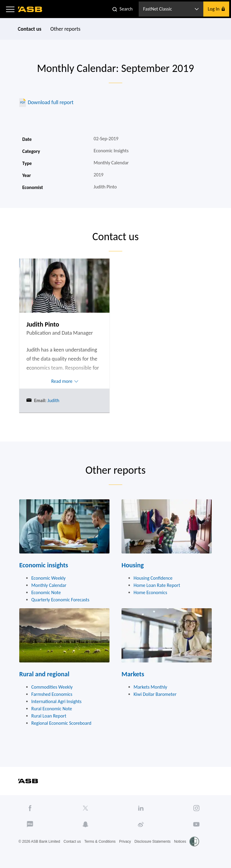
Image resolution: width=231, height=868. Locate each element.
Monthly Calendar (49, 585)
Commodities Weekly (52, 687)
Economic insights (44, 565)
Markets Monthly (150, 687)
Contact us (29, 29)
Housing (133, 565)
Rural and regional (44, 674)
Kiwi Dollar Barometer (155, 694)
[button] (10, 9)
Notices (180, 842)
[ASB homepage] (30, 9)
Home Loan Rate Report (157, 585)
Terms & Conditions (100, 842)
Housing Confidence (153, 578)
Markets (133, 674)
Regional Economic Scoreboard (61, 723)
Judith (53, 400)
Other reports (65, 29)
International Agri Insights (56, 701)
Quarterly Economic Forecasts (60, 600)
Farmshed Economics (52, 694)
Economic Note (46, 592)
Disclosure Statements (152, 842)
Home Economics (150, 592)
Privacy (125, 842)
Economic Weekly (48, 578)
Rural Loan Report (49, 716)
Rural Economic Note (52, 709)
